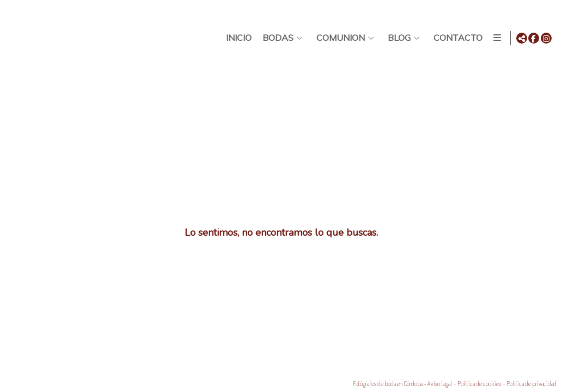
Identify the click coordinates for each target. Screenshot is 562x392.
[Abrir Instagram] (546, 38)
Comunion (339, 38)
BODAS (276, 38)
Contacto (456, 38)
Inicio (237, 38)
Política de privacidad (532, 384)
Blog (398, 38)
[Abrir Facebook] (534, 38)
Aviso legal (440, 384)
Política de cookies (479, 384)
